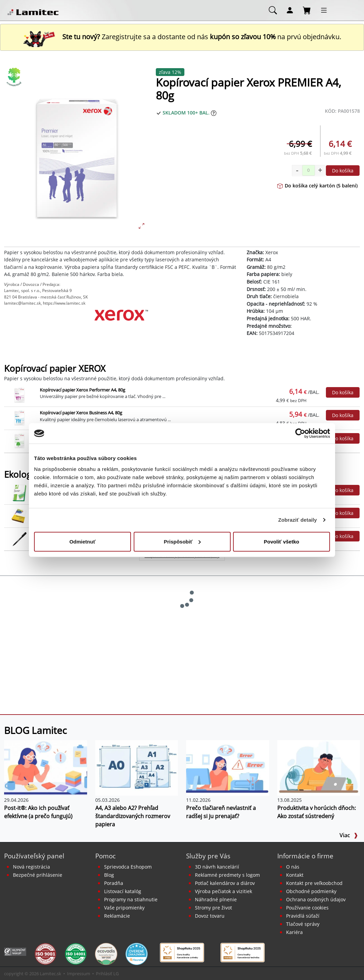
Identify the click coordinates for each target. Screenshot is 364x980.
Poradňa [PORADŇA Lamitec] (114, 883)
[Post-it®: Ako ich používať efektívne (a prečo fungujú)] (46, 767)
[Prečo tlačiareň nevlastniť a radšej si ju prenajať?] (228, 767)
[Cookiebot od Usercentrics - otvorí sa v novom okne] (300, 433)
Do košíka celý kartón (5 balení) (317, 186)
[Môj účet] (290, 10)
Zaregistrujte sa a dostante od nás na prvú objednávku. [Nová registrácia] (182, 37)
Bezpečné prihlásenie (38, 875)
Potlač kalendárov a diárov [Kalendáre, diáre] (225, 883)
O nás (293, 867)
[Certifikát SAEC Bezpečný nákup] (15, 951)
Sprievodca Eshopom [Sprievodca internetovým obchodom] (128, 867)
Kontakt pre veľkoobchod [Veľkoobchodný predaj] (314, 883)
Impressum (79, 974)
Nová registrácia (31, 867)
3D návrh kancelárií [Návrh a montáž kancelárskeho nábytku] (217, 867)
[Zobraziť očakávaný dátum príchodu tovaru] (214, 113)
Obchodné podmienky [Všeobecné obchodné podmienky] (311, 891)
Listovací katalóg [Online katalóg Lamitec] (123, 891)
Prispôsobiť (182, 541)
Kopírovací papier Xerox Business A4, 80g (81, 413)
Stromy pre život (213, 908)
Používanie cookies (307, 908)
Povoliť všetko (282, 541)
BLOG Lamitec (35, 730)
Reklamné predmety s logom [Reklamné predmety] (227, 875)
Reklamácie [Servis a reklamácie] (117, 916)
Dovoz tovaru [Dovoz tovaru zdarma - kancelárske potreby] (210, 916)
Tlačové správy (303, 924)
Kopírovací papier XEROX (55, 369)
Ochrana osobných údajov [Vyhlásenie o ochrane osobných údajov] (316, 899)
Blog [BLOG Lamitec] (109, 875)
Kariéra (294, 932)
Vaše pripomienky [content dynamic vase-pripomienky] (124, 908)
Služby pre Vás (208, 856)
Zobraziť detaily (298, 520)
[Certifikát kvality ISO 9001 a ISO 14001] (45, 953)
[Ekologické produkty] (14, 77)
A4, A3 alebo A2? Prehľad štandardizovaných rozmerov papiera (133, 816)
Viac (349, 835)
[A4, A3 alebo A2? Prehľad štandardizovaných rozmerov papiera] (137, 767)
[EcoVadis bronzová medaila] (106, 953)
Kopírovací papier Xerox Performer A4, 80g (82, 390)
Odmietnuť (82, 541)
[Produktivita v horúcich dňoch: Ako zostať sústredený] (319, 767)
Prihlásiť (104, 974)
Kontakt (295, 875)
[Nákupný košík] (307, 10)
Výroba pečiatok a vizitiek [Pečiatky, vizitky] (224, 891)
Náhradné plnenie (216, 899)
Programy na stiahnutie (131, 899)
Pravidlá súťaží (303, 916)
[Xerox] (121, 327)
